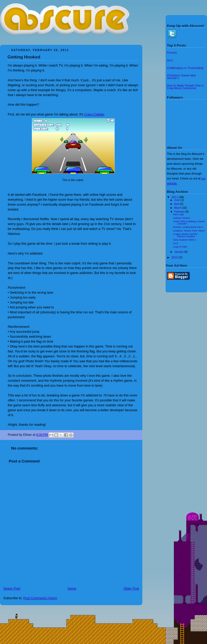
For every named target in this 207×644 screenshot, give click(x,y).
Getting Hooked (24, 57)
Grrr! (170, 60)
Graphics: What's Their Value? (189, 231)
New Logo (178, 214)
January (179, 252)
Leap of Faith (180, 247)
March (178, 208)
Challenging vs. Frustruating (185, 68)
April (177, 204)
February (180, 212)
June (177, 200)
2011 (175, 197)
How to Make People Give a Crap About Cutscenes (185, 87)
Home (72, 589)
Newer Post (12, 589)
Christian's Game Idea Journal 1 (181, 77)
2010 (175, 257)
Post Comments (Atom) (40, 598)
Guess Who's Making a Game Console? (189, 222)
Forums (172, 53)
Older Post (131, 589)
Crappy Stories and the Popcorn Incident (185, 235)
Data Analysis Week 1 (185, 240)
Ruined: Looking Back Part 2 (188, 227)
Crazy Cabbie (94, 114)
